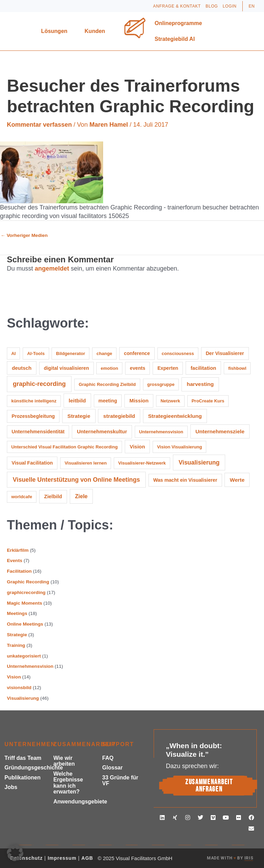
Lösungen (56, 31)
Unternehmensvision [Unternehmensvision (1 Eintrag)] (161, 432)
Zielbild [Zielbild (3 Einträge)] (53, 496)
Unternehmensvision (30, 666)
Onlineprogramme (180, 23)
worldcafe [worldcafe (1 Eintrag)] (22, 497)
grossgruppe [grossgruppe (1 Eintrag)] (161, 384)
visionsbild (19, 688)
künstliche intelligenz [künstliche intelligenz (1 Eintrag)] (34, 401)
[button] (15, 853)
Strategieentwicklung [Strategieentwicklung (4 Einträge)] (175, 416)
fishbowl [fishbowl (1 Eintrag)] (237, 368)
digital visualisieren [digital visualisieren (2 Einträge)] (67, 368)
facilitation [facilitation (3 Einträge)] (203, 368)
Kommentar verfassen (39, 125)
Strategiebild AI (175, 39)
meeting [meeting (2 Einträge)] (108, 401)
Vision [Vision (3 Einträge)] (137, 447)
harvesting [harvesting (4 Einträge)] (200, 384)
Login (230, 6)
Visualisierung (23, 698)
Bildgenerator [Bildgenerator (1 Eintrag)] (71, 353)
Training (16, 645)
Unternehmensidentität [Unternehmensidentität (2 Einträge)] (38, 432)
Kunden (97, 31)
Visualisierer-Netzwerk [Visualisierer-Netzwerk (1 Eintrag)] (142, 463)
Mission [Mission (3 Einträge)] (139, 401)
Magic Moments (25, 603)
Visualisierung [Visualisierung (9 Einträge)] (199, 462)
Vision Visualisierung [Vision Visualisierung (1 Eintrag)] (180, 447)
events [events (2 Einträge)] (138, 368)
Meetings (17, 613)
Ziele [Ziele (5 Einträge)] (81, 496)
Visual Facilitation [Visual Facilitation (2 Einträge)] (32, 463)
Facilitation (19, 571)
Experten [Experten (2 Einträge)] (168, 368)
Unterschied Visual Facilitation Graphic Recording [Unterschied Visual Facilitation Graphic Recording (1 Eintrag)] (65, 447)
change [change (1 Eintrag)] (104, 353)
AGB (87, 858)
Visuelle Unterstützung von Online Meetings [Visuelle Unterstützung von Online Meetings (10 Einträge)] (76, 480)
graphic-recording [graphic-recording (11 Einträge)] (39, 384)
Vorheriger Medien (24, 235)
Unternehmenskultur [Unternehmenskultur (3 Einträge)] (102, 431)
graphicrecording (26, 592)
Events (15, 561)
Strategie (17, 635)
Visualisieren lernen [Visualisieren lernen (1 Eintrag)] (86, 463)
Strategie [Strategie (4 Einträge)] (79, 416)
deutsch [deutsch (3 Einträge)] (21, 368)
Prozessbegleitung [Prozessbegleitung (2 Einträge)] (33, 416)
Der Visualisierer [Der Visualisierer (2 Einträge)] (225, 353)
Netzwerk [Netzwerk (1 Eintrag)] (170, 401)
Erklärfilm (18, 550)
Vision (14, 677)
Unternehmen (30, 744)
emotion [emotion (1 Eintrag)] (109, 368)
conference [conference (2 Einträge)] (137, 353)
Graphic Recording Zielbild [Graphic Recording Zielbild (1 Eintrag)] (107, 384)
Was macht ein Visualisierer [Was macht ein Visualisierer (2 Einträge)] (185, 480)
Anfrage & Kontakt (177, 6)
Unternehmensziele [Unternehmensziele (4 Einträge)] (220, 431)
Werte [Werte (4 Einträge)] (237, 480)
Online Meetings (25, 624)
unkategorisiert (24, 656)
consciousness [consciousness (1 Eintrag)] (178, 353)
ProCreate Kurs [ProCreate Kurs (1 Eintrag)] (208, 401)
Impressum (62, 858)
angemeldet (52, 269)
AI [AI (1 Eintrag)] (14, 353)
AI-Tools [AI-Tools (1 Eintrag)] (36, 353)
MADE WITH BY (230, 858)
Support (118, 744)
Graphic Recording (28, 582)
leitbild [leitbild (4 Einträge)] (77, 401)
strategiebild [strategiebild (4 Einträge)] (119, 416)
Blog (212, 6)
